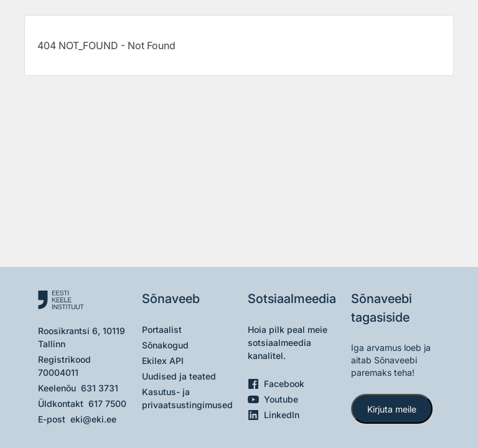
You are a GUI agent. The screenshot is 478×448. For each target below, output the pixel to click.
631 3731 (100, 388)
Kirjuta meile (392, 409)
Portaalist (162, 329)
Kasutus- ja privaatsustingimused (187, 398)
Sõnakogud (165, 345)
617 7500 (107, 404)
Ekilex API (163, 361)
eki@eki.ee (93, 419)
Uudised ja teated (179, 376)
